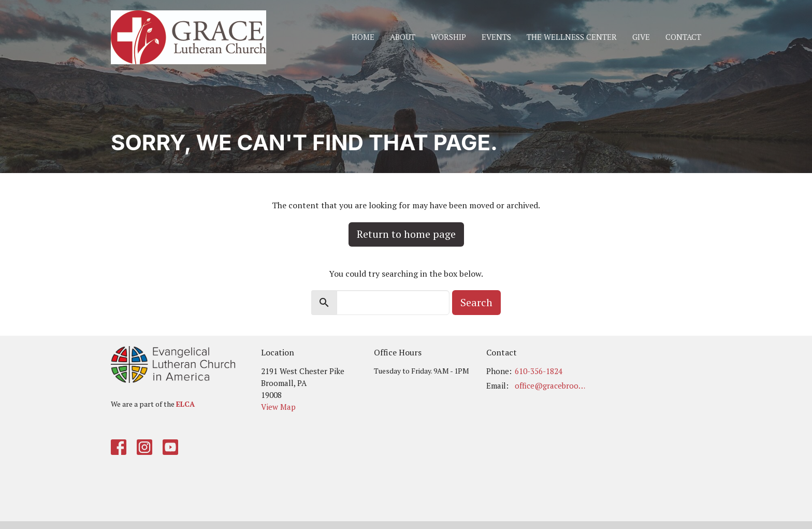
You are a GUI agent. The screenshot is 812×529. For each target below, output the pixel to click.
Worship (448, 37)
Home (363, 37)
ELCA (185, 404)
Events (496, 37)
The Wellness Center (572, 37)
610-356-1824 (539, 371)
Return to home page (406, 234)
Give (641, 37)
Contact (683, 37)
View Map (278, 407)
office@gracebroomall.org (552, 385)
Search (476, 302)
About (403, 37)
